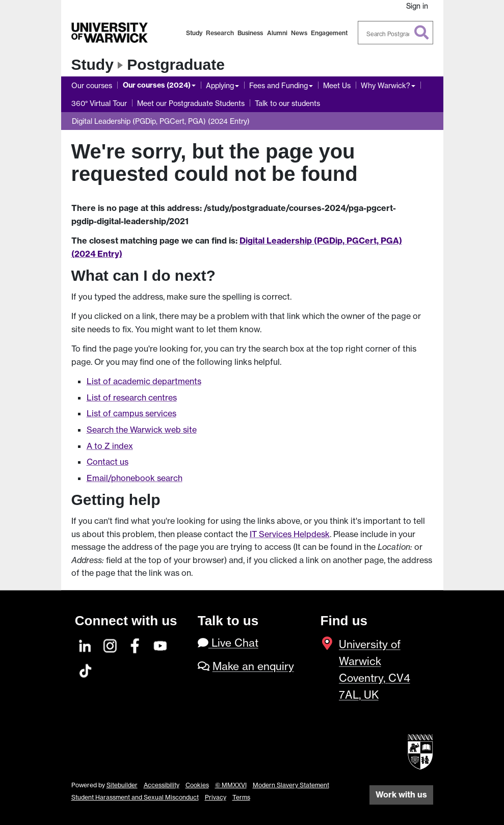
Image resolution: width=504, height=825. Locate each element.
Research (220, 33)
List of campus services (131, 413)
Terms (241, 797)
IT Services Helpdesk (290, 534)
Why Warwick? (386, 85)
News (299, 33)
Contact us (108, 462)
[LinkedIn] (86, 644)
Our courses (92, 85)
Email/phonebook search (135, 478)
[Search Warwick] (395, 33)
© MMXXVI (231, 785)
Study (194, 33)
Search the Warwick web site (142, 430)
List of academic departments (144, 381)
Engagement (329, 33)
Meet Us (337, 85)
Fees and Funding (278, 85)
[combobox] (395, 33)
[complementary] (394, 749)
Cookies (197, 785)
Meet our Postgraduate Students (191, 103)
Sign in (417, 6)
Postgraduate (176, 64)
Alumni (277, 33)
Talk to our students (287, 103)
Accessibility (162, 785)
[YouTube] (161, 644)
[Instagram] (111, 644)
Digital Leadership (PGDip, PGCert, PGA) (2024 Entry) (161, 121)
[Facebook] (136, 644)
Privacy (216, 797)
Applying (220, 85)
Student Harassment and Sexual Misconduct (135, 797)
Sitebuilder (122, 785)
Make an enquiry (253, 666)
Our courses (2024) (157, 85)
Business (250, 33)
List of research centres (132, 397)
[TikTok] (86, 669)
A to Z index (110, 446)
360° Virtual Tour (99, 103)
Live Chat (228, 643)
